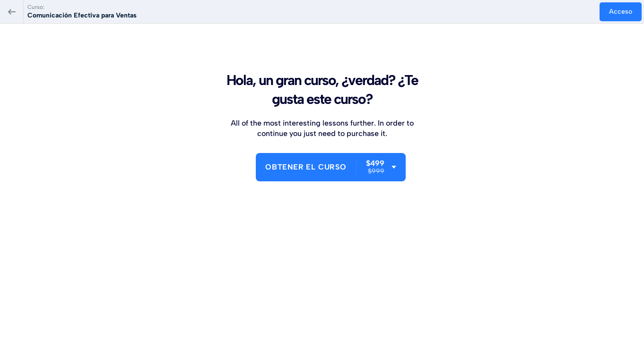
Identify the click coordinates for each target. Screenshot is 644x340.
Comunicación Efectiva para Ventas (82, 15)
